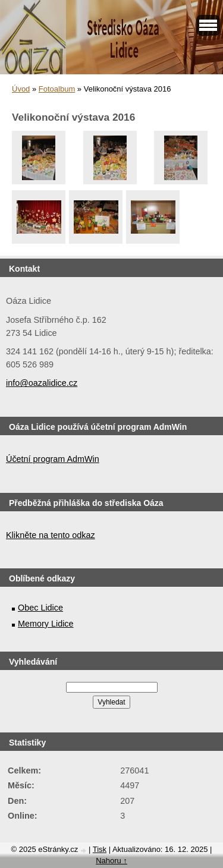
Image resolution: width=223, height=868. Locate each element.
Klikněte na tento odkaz (51, 535)
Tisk (100, 849)
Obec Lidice (40, 608)
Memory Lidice (46, 624)
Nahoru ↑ (111, 861)
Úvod (21, 89)
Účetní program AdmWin (53, 459)
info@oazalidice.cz (42, 383)
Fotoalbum (57, 89)
